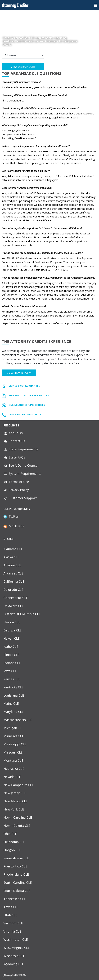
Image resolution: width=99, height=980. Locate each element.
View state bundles (19, 373)
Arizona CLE (12, 565)
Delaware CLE (13, 606)
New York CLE (14, 809)
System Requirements (22, 474)
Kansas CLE (12, 679)
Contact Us (14, 441)
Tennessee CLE (15, 899)
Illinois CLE (11, 655)
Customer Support (20, 498)
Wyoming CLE (14, 964)
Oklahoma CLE (14, 842)
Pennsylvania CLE (16, 858)
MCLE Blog (14, 526)
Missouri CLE (13, 752)
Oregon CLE (12, 850)
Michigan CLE (13, 728)
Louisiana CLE (14, 695)
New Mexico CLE (15, 801)
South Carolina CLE (18, 883)
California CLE (14, 581)
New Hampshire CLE (19, 785)
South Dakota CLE (17, 891)
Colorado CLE (13, 590)
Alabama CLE (13, 549)
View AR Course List (23, 78)
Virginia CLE (12, 931)
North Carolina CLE (18, 817)
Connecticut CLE (16, 598)
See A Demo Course (21, 465)
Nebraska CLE (14, 769)
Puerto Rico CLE (15, 866)
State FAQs (14, 457)
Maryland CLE (13, 712)
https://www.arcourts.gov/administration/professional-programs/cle (43, 323)
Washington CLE (16, 939)
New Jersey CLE (15, 793)
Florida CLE (12, 622)
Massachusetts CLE (18, 720)
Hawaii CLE (12, 638)
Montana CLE (13, 760)
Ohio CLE (10, 834)
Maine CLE (11, 703)
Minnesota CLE (14, 736)
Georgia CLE (12, 630)
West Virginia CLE (17, 948)
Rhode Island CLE (16, 874)
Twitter (12, 516)
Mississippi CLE (15, 744)
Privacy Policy (16, 490)
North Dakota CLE (17, 826)
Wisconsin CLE (14, 956)
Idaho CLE (11, 647)
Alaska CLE (11, 557)
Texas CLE (11, 907)
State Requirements (21, 449)
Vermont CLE (13, 923)
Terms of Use (16, 482)
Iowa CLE (10, 671)
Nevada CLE (12, 777)
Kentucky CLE (13, 687)
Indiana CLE (12, 663)
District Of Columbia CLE (22, 614)
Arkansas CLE (13, 573)
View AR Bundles (23, 67)
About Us (13, 433)
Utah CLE (10, 915)
